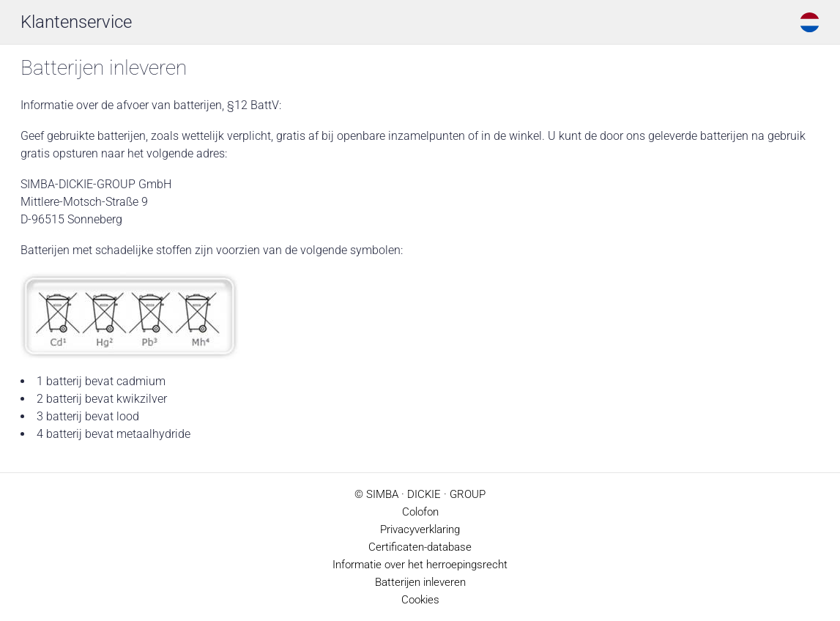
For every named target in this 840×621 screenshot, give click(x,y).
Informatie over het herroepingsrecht (420, 565)
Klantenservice (76, 22)
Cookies (420, 600)
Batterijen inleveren (420, 582)
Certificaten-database (420, 547)
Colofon (420, 512)
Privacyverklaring (420, 529)
